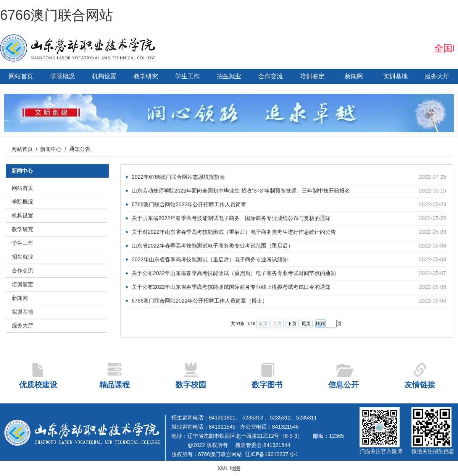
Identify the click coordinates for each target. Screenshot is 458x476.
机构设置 (104, 76)
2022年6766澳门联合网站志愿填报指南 (289, 177)
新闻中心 (51, 149)
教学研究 (146, 76)
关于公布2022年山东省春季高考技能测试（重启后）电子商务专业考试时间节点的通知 (289, 273)
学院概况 (63, 76)
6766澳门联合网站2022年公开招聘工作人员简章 (289, 205)
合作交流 (271, 76)
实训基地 (395, 76)
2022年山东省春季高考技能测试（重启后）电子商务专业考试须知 (289, 260)
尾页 (306, 324)
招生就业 (229, 76)
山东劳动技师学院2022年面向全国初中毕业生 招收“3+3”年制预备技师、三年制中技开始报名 (289, 191)
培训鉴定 (312, 76)
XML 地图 (229, 468)
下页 (292, 324)
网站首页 (21, 76)
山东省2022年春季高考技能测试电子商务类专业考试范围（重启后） (289, 246)
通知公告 (80, 149)
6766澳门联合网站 (56, 15)
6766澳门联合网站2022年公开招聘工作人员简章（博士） (289, 301)
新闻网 (354, 76)
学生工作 (187, 76)
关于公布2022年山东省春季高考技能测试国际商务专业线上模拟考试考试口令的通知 (289, 287)
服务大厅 (437, 76)
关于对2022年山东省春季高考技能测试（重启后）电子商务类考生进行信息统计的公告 (289, 232)
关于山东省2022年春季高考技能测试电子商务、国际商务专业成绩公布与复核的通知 (289, 218)
